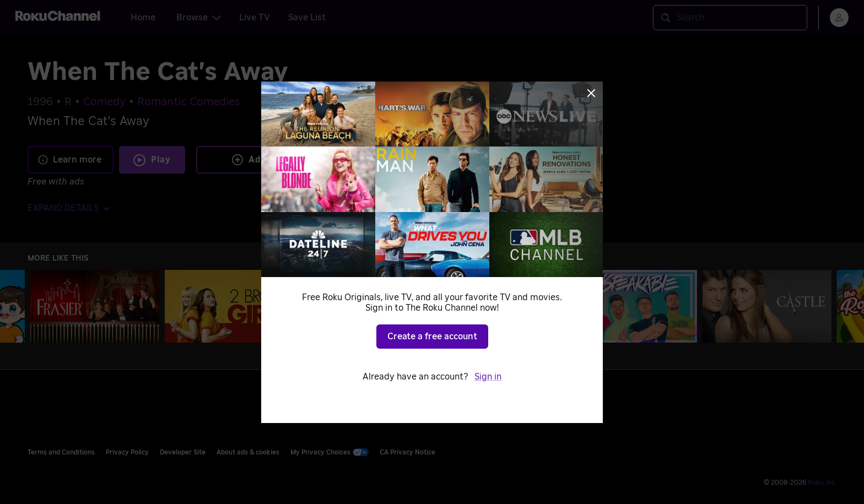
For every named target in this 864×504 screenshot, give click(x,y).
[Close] (591, 93)
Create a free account (432, 337)
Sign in (488, 377)
